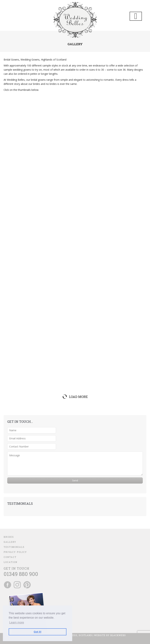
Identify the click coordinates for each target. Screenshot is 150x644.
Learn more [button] (17, 622)
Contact (10, 557)
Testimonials (14, 547)
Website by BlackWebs (110, 635)
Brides (9, 537)
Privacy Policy (15, 552)
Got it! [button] (38, 632)
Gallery (10, 542)
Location (10, 562)
